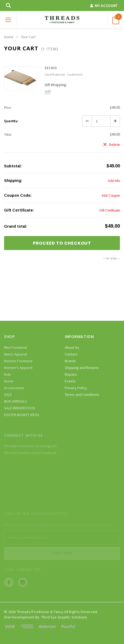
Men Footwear (16, 347)
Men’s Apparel (15, 354)
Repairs (71, 374)
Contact (71, 354)
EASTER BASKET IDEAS (22, 415)
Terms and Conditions (82, 395)
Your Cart (28, 37)
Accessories (14, 388)
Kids (8, 374)
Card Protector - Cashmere (63, 74)
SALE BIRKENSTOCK (20, 408)
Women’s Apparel (18, 368)
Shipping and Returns (82, 368)
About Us (72, 347)
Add (48, 91)
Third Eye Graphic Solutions (64, 617)
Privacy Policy (76, 388)
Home (9, 37)
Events (70, 381)
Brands (70, 361)
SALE (8, 395)
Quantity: (11, 121)
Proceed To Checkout (62, 243)
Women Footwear (18, 361)
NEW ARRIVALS (15, 401)
